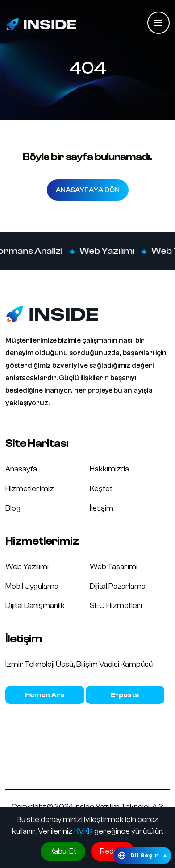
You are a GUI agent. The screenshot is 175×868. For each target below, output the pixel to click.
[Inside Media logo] (41, 24)
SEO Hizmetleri (116, 606)
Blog (13, 508)
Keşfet (101, 489)
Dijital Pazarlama (118, 586)
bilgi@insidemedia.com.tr (125, 695)
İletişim (102, 508)
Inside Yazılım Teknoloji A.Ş (119, 807)
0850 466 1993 (45, 695)
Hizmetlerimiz (30, 489)
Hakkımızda (109, 469)
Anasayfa (21, 469)
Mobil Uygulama (32, 586)
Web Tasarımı (114, 567)
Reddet (113, 851)
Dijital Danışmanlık (35, 606)
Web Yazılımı (111, 251)
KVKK (83, 831)
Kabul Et (63, 851)
